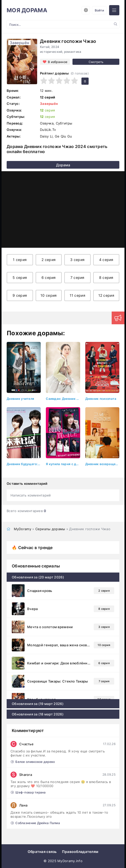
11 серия (77, 295)
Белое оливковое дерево (33, 762)
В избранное (58, 62)
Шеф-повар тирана (28, 792)
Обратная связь (42, 852)
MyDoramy (23, 529)
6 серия (49, 277)
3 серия (77, 260)
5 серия (20, 277)
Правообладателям (80, 852)
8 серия (106, 277)
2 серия (49, 260)
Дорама (63, 165)
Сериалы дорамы (50, 529)
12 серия (106, 295)
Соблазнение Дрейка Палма (35, 823)
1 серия (20, 260)
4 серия (106, 260)
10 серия (49, 295)
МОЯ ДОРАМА (27, 10)
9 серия (20, 295)
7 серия (77, 277)
